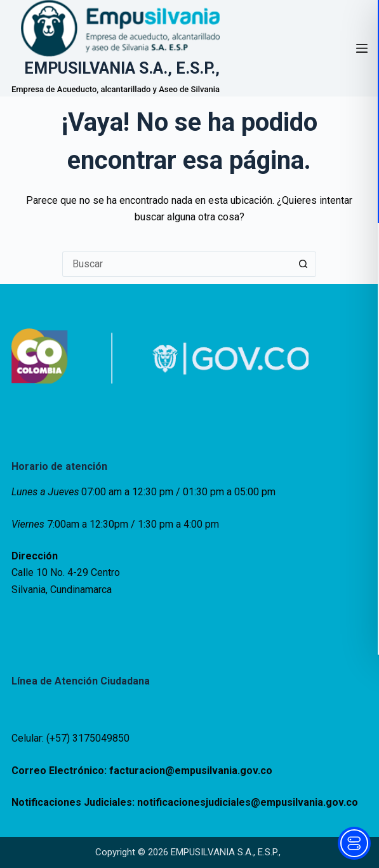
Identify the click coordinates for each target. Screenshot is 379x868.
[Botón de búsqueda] (303, 264)
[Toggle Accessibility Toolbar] (354, 843)
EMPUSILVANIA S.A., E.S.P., (122, 68)
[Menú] (362, 48)
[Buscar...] (176, 264)
